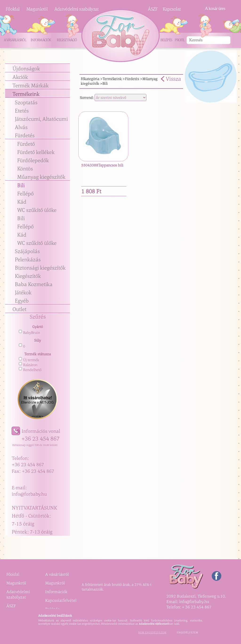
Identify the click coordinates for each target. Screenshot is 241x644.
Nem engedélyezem (152, 632)
